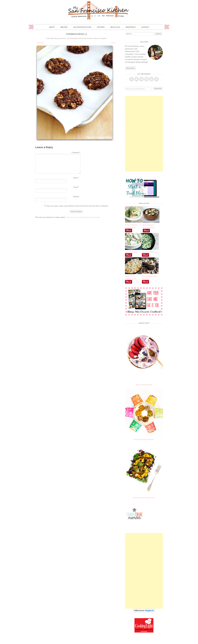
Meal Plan (115, 27)
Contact (145, 27)
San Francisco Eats (82, 27)
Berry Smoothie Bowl (144, 385)
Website (76, 196)
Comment (76, 152)
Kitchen (101, 27)
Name (76, 178)
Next (114, 43)
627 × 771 (66, 39)
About (52, 27)
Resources (131, 27)
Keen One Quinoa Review (144, 439)
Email (76, 187)
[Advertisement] (144, 134)
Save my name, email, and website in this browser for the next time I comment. (78, 206)
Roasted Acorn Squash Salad (144, 498)
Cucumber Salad (131, 252)
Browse (64, 27)
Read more (130, 68)
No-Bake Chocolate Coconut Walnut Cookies (89, 39)
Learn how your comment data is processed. (83, 217)
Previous (40, 43)
